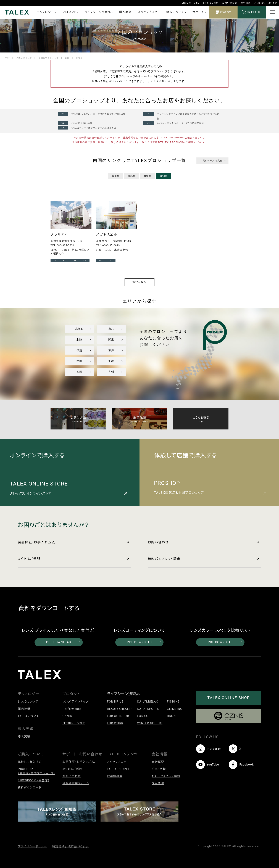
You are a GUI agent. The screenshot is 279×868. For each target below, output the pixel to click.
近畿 (111, 361)
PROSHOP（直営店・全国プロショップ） (37, 771)
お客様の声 (115, 776)
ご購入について (175, 12)
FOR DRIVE (115, 702)
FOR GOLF (145, 716)
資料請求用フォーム (76, 783)
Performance (72, 709)
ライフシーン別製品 (99, 12)
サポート (199, 12)
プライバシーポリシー (32, 846)
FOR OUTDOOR (118, 716)
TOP (8, 58)
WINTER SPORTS (150, 723)
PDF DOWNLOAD (63, 642)
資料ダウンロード (30, 787)
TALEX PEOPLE (118, 769)
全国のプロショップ (48, 58)
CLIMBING (175, 709)
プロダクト (70, 12)
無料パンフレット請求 (203, 559)
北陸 (79, 340)
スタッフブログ (148, 12)
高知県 (164, 176)
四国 (79, 372)
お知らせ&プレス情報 (166, 776)
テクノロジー (46, 12)
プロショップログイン (266, 3)
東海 (111, 350)
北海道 (80, 329)
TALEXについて (28, 716)
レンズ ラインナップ (76, 702)
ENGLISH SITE (190, 3)
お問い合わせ (230, 3)
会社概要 (158, 762)
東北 (111, 329)
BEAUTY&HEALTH (120, 709)
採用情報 (158, 783)
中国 (79, 361)
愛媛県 (148, 176)
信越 (79, 350)
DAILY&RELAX (148, 702)
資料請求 (246, 3)
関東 (111, 340)
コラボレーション (74, 723)
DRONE (172, 716)
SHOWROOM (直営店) (33, 780)
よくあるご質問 (211, 3)
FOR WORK (115, 723)
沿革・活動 (159, 769)
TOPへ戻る (139, 282)
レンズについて (28, 702)
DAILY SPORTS (148, 709)
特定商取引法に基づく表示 (70, 846)
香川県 (115, 176)
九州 (111, 372)
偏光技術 (24, 709)
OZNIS (67, 716)
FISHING (173, 702)
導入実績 (125, 12)
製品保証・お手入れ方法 (73, 542)
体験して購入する (30, 762)
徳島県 (131, 176)
